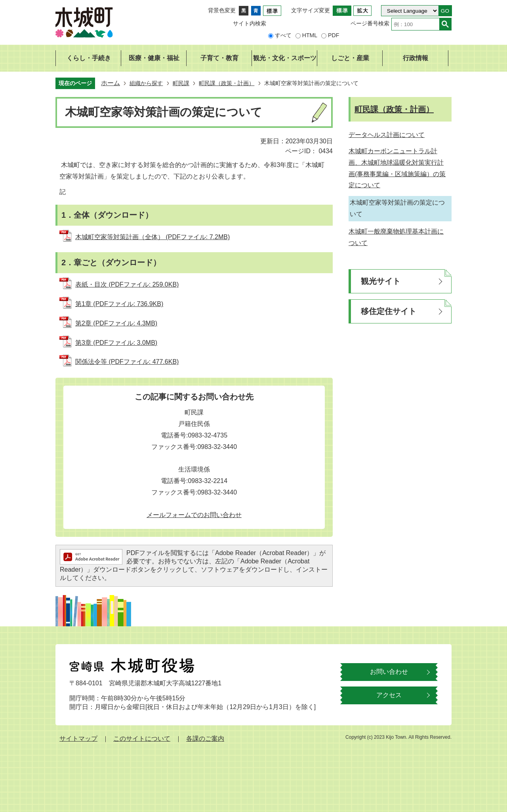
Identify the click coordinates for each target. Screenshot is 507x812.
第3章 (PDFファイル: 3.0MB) (116, 343)
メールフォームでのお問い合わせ (194, 515)
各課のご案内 (205, 739)
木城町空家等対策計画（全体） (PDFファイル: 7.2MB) (152, 237)
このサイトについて (142, 739)
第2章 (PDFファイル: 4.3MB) (116, 323)
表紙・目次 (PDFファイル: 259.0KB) (127, 284)
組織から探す (146, 83)
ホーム (111, 83)
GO (445, 11)
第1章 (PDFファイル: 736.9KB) (119, 304)
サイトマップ (78, 739)
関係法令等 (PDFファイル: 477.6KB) (127, 362)
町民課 (181, 83)
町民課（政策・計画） (227, 83)
